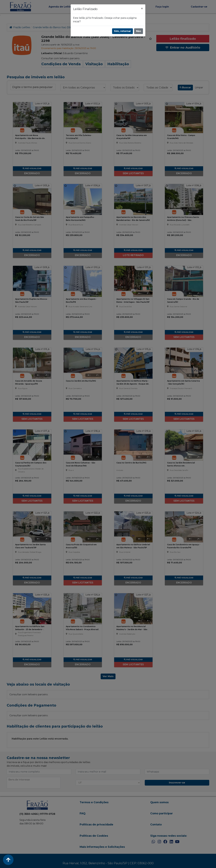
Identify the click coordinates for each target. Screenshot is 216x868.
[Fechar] (142, 9)
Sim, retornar (122, 31)
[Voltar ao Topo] (8, 860)
